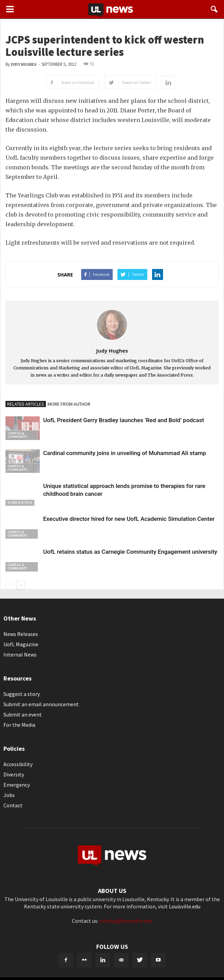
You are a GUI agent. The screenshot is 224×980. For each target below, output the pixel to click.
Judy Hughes (24, 65)
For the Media (19, 725)
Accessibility (18, 764)
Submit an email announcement (41, 704)
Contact (13, 805)
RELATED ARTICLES (26, 404)
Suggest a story (22, 694)
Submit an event (23, 714)
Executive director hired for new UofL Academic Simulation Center (129, 519)
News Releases (21, 634)
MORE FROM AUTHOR (69, 404)
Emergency (17, 785)
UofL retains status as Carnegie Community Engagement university (130, 552)
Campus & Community (17, 435)
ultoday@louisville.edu (126, 921)
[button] (214, 9)
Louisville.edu (185, 906)
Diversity (14, 774)
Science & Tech (20, 503)
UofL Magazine (21, 644)
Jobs (9, 795)
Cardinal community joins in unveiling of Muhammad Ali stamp (125, 453)
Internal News (20, 654)
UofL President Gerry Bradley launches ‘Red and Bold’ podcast (124, 420)
